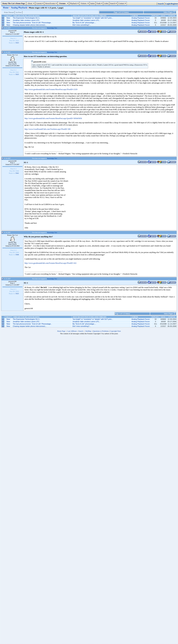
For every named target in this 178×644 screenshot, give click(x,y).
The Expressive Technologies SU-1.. (27, 18)
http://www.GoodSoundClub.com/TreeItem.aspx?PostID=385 (48, 129)
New (8, 18)
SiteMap (88, 331)
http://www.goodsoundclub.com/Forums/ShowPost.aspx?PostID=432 (51, 263)
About (31, 3)
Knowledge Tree (52, 28)
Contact (123, 3)
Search (114, 3)
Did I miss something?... (82, 25)
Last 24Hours (72, 331)
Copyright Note (115, 331)
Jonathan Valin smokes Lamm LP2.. (26, 20)
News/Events (51, 3)
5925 (17, 43)
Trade (100, 3)
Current (40, 3)
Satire (92, 3)
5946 (17, 255)
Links (106, 3)
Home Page (61, 331)
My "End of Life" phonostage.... (84, 23)
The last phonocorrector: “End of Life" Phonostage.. (32, 23)
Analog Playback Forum (141, 18)
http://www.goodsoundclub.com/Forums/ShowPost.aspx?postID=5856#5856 (53, 118)
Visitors (85, 3)
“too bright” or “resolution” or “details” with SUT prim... (93, 18)
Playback (75, 3)
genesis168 (12, 31)
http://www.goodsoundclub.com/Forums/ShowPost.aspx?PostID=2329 (51, 89)
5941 (17, 173)
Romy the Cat (12, 55)
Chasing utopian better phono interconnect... (30, 25)
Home (6, 8)
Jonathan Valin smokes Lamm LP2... (86, 20)
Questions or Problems (101, 331)
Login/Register (172, 4)
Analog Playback (19, 8)
